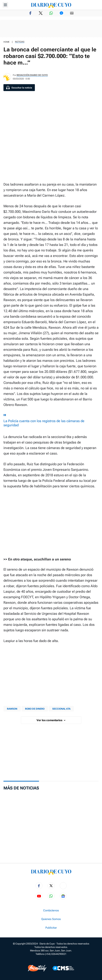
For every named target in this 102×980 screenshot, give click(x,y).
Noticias (20, 42)
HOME (6, 42)
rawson (12, 709)
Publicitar (51, 928)
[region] (51, 29)
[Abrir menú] (5, 5)
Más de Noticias (21, 788)
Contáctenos (51, 911)
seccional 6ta (61, 709)
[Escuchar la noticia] (19, 88)
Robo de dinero (35, 709)
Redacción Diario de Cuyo (32, 75)
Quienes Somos (51, 919)
